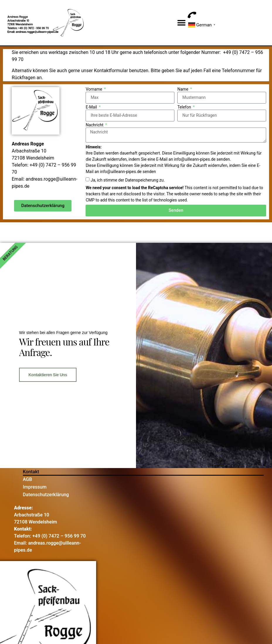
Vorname (94, 89)
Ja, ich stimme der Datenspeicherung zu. (127, 180)
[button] (182, 23)
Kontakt (31, 472)
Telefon (185, 107)
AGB (28, 479)
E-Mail (92, 107)
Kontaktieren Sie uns (48, 375)
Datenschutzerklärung (46, 495)
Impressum (35, 487)
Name (183, 89)
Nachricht (95, 125)
